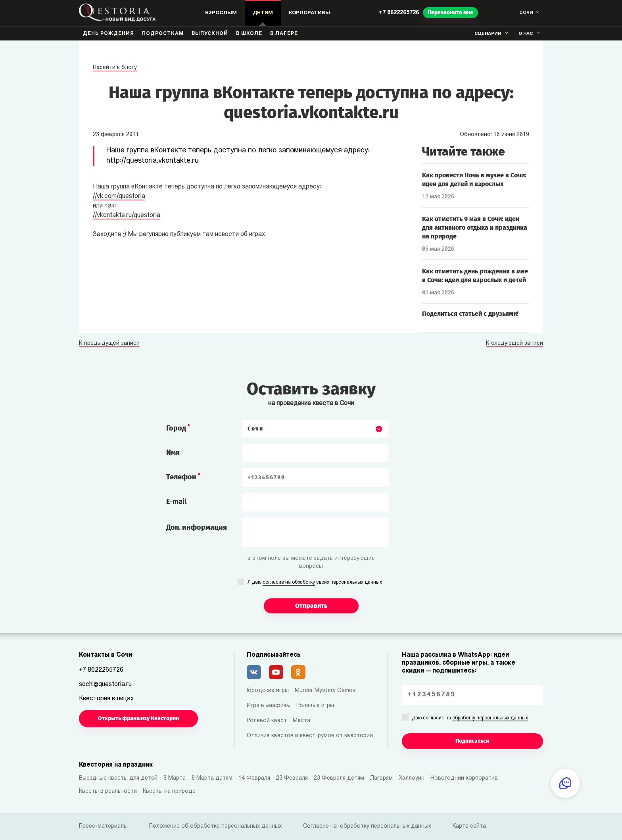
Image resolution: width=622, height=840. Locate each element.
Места (301, 721)
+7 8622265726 (399, 13)
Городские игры (268, 691)
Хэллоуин (412, 778)
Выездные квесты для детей (118, 778)
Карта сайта (469, 826)
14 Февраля (254, 778)
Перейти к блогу (115, 68)
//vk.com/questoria (119, 196)
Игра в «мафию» (269, 706)
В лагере (284, 34)
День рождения (108, 34)
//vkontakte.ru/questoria (127, 215)
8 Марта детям (212, 778)
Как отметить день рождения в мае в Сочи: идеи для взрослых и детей (475, 276)
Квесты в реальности (108, 791)
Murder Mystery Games (325, 691)
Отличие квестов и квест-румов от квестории (310, 736)
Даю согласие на (470, 719)
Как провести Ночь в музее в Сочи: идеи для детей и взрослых (474, 180)
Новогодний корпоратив (464, 778)
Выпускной (210, 34)
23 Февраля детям (339, 778)
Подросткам (163, 34)
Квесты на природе (169, 791)
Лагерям (381, 778)
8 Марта (175, 778)
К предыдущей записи (109, 344)
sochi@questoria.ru (105, 684)
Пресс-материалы (103, 826)
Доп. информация (197, 527)
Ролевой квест (267, 721)
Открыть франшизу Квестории (138, 718)
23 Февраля (292, 778)
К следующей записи (514, 344)
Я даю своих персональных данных (315, 583)
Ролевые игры (315, 706)
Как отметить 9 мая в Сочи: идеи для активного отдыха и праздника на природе (475, 228)
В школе (249, 34)
